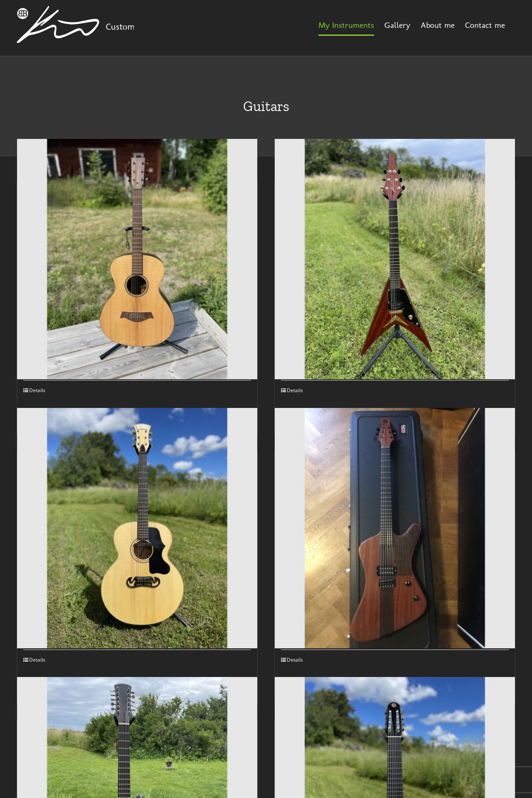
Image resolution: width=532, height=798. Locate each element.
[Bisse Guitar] (137, 259)
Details (37, 390)
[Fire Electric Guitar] (395, 528)
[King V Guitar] (395, 259)
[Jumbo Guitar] (137, 528)
